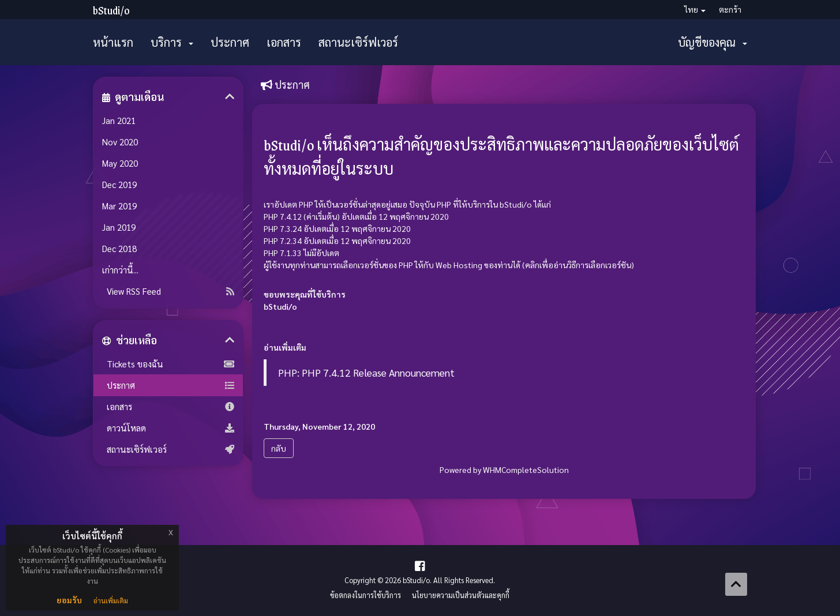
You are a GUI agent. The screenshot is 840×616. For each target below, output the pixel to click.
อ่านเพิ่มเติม (111, 600)
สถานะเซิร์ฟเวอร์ (358, 42)
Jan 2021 (119, 121)
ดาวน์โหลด (168, 428)
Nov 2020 (120, 142)
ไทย (695, 9)
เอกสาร (284, 42)
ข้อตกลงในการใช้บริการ (365, 595)
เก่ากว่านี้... (120, 270)
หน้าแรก (113, 42)
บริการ (172, 42)
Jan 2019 (119, 227)
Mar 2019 (119, 206)
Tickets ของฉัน (168, 364)
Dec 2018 (119, 249)
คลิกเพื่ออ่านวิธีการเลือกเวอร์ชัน (578, 265)
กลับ (279, 448)
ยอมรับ (69, 600)
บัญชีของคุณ (712, 42)
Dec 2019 (119, 185)
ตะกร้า (730, 9)
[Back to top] (736, 584)
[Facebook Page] (420, 566)
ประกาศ (230, 42)
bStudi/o (111, 10)
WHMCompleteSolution (526, 469)
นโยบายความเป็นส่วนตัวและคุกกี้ (461, 595)
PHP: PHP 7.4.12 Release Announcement (366, 372)
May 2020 (120, 163)
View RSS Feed (168, 291)
